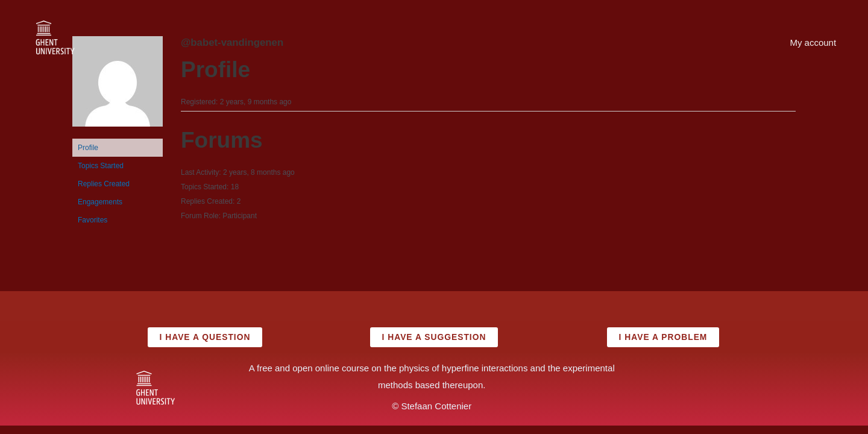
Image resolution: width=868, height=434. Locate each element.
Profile (88, 148)
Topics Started (101, 166)
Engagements (100, 202)
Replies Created (104, 184)
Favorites (93, 220)
